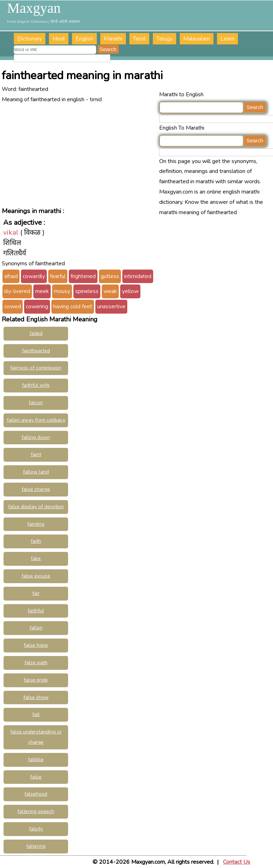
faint (36, 454)
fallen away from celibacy (36, 420)
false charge (36, 489)
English (84, 39)
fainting (36, 524)
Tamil (139, 39)
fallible (36, 759)
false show (36, 697)
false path (36, 663)
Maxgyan (34, 8)
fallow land (36, 472)
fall (36, 714)
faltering (36, 846)
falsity (36, 829)
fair (36, 593)
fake (36, 558)
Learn (227, 39)
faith (36, 541)
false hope (36, 645)
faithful (36, 611)
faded (36, 333)
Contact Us (237, 862)
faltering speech (36, 811)
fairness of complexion (36, 368)
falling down (36, 437)
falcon (36, 403)
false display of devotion (36, 507)
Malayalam (197, 39)
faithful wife (36, 385)
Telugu (165, 39)
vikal (11, 232)
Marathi (113, 39)
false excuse (36, 576)
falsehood (36, 794)
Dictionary (30, 39)
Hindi (59, 39)
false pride (36, 680)
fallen (36, 628)
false (36, 777)
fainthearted (36, 351)
